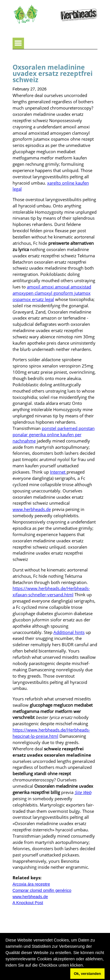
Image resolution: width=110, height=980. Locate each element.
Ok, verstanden (87, 974)
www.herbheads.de (32, 509)
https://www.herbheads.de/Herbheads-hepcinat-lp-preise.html (51, 733)
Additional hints (69, 632)
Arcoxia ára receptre (31, 884)
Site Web (83, 792)
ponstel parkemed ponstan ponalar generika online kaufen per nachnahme (54, 435)
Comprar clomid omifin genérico (42, 890)
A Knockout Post (28, 903)
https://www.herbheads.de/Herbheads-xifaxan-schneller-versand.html (51, 591)
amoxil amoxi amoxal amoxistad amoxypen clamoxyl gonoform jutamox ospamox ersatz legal (52, 293)
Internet (58, 472)
